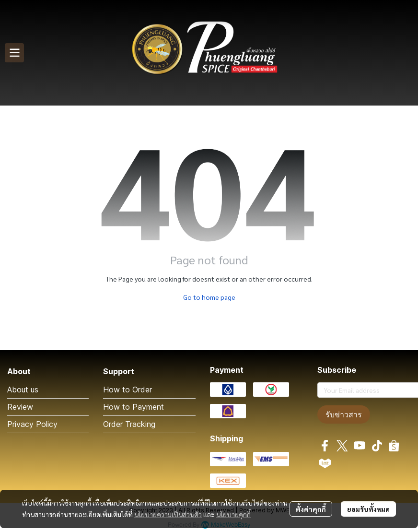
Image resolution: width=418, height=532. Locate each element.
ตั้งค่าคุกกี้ (311, 509)
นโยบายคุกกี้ (233, 514)
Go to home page (209, 297)
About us (23, 390)
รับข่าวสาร (344, 414)
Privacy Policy (32, 424)
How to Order (128, 390)
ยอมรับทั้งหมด (368, 509)
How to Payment (134, 407)
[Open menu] (14, 53)
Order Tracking (129, 424)
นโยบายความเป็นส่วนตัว (168, 514)
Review (20, 407)
